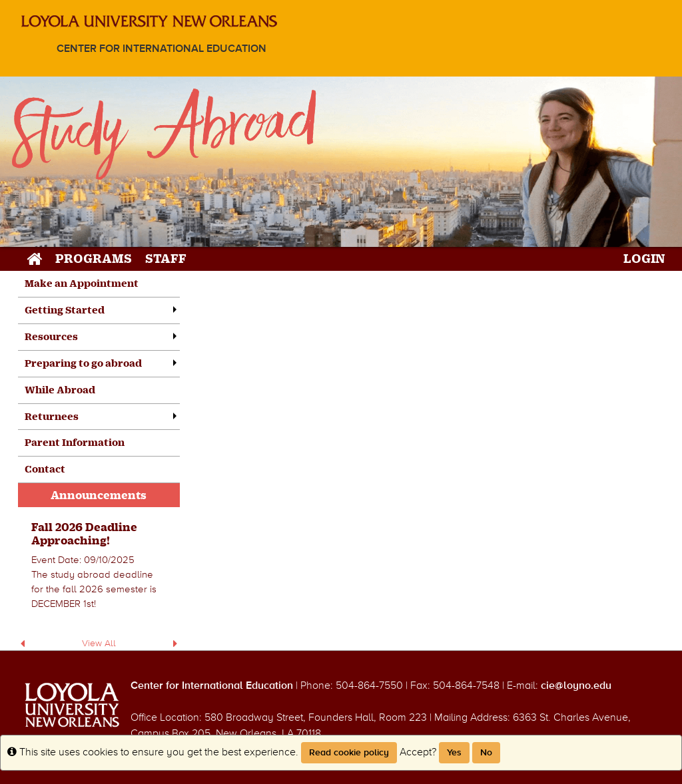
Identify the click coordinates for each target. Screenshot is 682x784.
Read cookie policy (349, 753)
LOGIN (644, 258)
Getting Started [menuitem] (65, 310)
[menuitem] (99, 567)
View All (99, 643)
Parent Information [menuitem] (75, 442)
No (486, 753)
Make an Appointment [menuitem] (82, 283)
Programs (94, 258)
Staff (166, 258)
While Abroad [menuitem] (60, 390)
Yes (454, 753)
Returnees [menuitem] (52, 416)
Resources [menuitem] (51, 336)
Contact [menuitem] (45, 469)
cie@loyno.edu (576, 686)
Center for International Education (162, 49)
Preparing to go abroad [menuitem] (83, 363)
